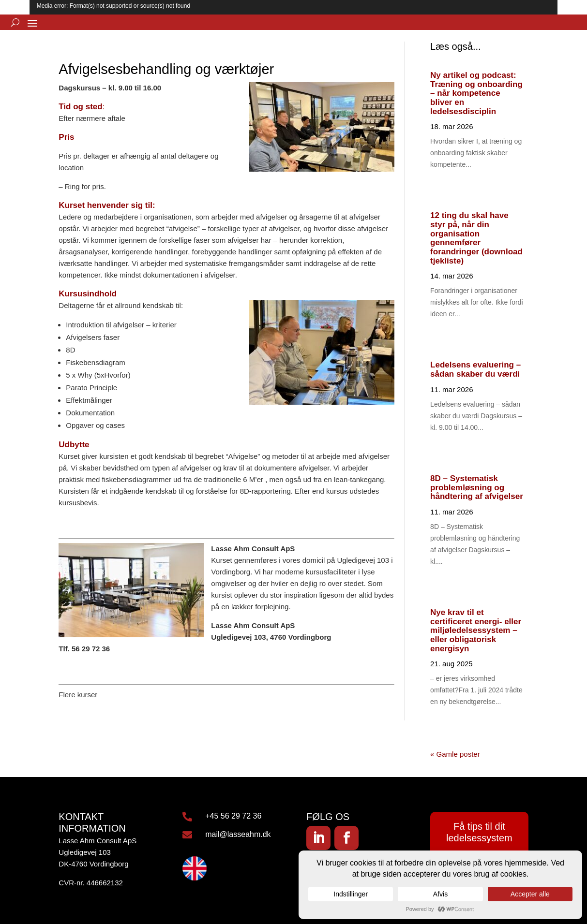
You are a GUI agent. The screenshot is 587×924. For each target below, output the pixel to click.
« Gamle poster (455, 754)
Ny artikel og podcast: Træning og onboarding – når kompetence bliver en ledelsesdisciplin (476, 93)
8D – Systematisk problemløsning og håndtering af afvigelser (477, 487)
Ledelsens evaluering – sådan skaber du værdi (475, 369)
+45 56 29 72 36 (233, 816)
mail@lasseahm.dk (238, 834)
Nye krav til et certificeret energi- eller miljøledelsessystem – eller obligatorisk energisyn (476, 631)
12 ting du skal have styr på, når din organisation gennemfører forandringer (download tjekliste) (476, 238)
